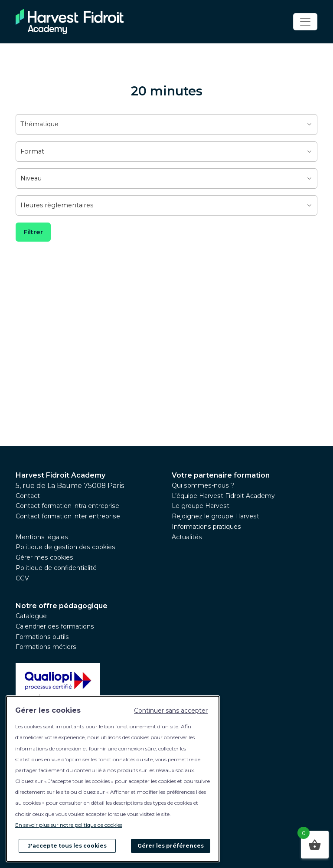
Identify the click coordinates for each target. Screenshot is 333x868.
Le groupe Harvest (201, 506)
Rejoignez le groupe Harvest (215, 516)
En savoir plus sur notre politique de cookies (69, 825)
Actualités (187, 537)
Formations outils (42, 637)
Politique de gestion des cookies (65, 547)
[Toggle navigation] (305, 22)
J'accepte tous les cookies (67, 846)
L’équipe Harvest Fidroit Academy (223, 496)
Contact (28, 496)
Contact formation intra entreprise (67, 506)
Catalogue (31, 616)
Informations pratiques (206, 527)
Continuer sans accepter (171, 711)
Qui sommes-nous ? (203, 485)
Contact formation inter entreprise (68, 516)
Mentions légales (42, 537)
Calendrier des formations (55, 626)
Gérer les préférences (171, 846)
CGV (22, 578)
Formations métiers (46, 647)
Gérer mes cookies (44, 557)
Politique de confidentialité (56, 568)
